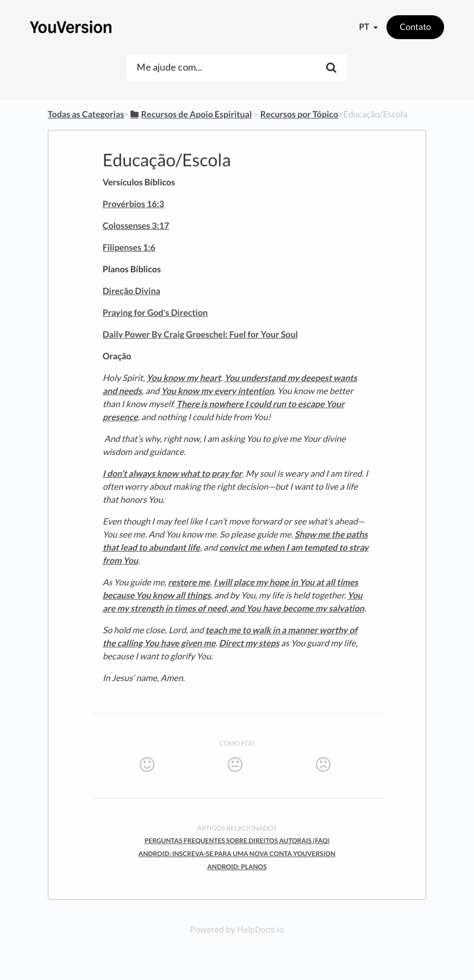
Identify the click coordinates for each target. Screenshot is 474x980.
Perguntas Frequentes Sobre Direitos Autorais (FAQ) (237, 841)
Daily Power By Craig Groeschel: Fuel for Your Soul (200, 335)
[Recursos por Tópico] (299, 114)
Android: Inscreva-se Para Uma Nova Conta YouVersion (237, 854)
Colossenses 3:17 (136, 226)
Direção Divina (132, 291)
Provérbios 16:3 (133, 204)
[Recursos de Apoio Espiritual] (190, 114)
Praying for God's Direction (155, 313)
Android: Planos (237, 867)
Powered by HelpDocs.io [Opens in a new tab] (237, 930)
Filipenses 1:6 (129, 248)
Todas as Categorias (86, 114)
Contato (415, 27)
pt (365, 27)
